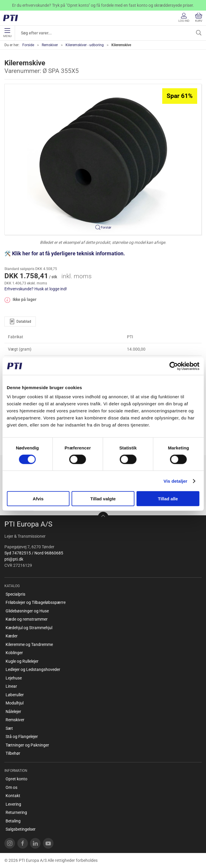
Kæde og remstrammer (27, 619)
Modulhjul (15, 703)
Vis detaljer (176, 481)
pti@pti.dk (14, 559)
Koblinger (14, 653)
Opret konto (16, 779)
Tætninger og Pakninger (27, 745)
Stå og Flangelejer (22, 737)
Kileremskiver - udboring (85, 45)
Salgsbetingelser (21, 829)
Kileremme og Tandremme (29, 644)
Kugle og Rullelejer (22, 661)
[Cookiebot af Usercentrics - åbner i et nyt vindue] (174, 366)
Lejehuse (14, 678)
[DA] (12, 18)
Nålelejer (13, 712)
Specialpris (15, 594)
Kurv (199, 18)
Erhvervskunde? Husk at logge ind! (36, 289)
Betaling (13, 821)
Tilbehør (13, 753)
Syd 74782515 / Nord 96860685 (34, 553)
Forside (28, 45)
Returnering (16, 812)
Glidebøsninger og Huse (27, 611)
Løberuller (15, 695)
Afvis (38, 499)
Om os (11, 787)
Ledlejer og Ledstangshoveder (33, 669)
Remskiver (50, 45)
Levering (13, 804)
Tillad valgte (103, 499)
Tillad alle (168, 499)
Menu (7, 33)
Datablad (20, 321)
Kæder (12, 636)
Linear (11, 686)
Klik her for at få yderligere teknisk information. (69, 254)
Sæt (9, 728)
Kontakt (13, 796)
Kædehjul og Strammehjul (29, 628)
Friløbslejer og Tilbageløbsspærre (36, 602)
